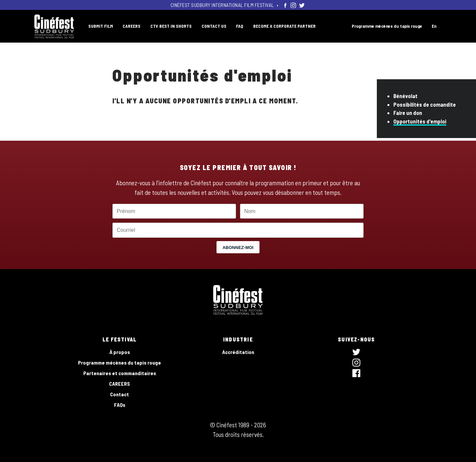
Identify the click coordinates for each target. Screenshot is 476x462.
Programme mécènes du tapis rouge (387, 26)
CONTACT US (214, 26)
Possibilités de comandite (425, 104)
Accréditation (238, 352)
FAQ (240, 26)
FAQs (120, 405)
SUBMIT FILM (101, 26)
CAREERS (132, 26)
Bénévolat (405, 96)
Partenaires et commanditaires (120, 373)
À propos (120, 352)
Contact (119, 394)
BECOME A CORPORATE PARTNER (284, 26)
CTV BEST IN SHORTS (171, 26)
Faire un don (408, 113)
